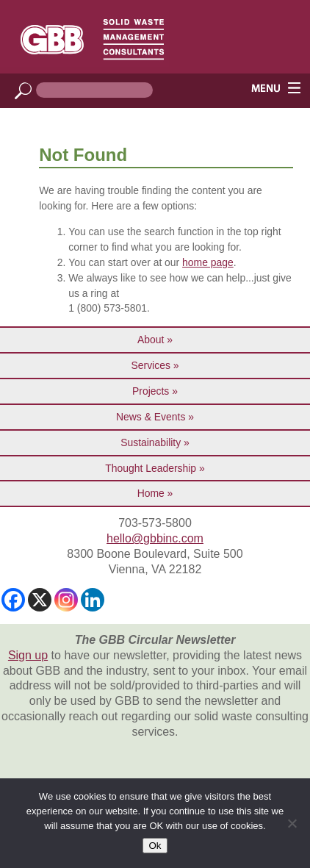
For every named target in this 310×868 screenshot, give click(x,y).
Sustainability (151, 442)
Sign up (28, 655)
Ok (155, 846)
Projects (151, 391)
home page (208, 262)
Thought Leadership (151, 468)
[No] (292, 823)
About (151, 340)
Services (151, 365)
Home (151, 493)
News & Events (151, 417)
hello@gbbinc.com (155, 538)
